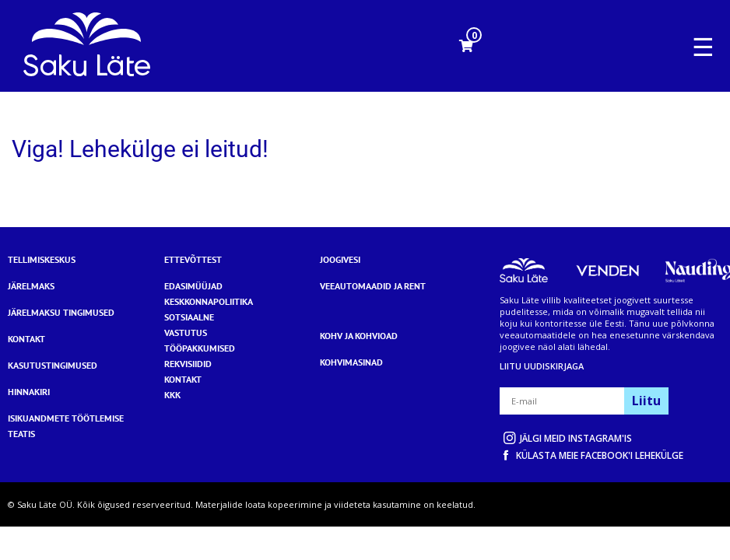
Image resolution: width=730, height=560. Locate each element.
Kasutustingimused (53, 365)
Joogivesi (340, 259)
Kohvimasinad (351, 362)
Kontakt (26, 339)
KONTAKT (183, 379)
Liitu (646, 401)
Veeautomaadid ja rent (373, 286)
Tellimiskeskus (42, 259)
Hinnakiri (29, 392)
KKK (172, 395)
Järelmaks (31, 286)
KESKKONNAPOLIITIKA (209, 301)
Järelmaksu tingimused (61, 312)
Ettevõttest (193, 259)
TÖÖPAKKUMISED (200, 348)
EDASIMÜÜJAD (193, 286)
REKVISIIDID (188, 364)
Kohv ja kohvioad (359, 336)
